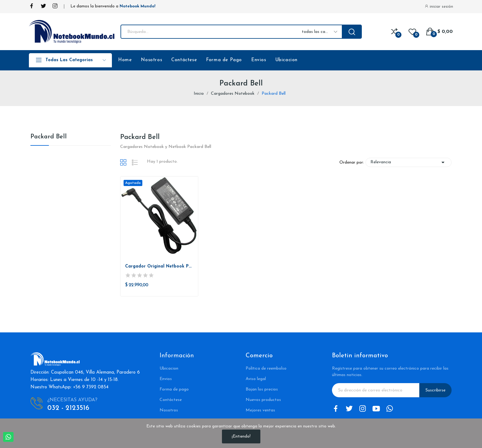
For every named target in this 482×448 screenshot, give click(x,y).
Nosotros (151, 60)
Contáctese (184, 60)
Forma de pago (174, 389)
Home (125, 60)
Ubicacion (286, 60)
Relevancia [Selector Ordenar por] (409, 162)
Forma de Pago (224, 60)
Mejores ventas (260, 410)
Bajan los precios (262, 389)
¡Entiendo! (241, 436)
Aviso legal (256, 379)
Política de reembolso (266, 369)
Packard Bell (49, 137)
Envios (259, 60)
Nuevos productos (263, 400)
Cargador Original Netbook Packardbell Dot (159, 266)
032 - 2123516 (68, 408)
